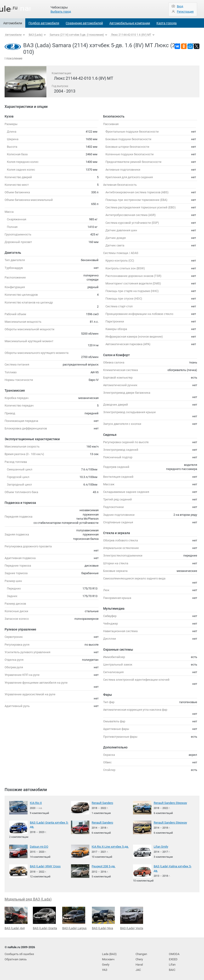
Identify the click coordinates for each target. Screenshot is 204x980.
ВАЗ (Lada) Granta (45, 917)
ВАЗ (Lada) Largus (74, 917)
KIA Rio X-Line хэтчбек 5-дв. (110, 846)
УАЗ (105, 968)
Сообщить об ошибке (19, 953)
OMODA (174, 953)
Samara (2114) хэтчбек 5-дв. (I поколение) (77, 35)
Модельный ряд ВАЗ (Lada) (28, 898)
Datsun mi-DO (39, 846)
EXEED (173, 958)
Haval (139, 963)
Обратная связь (16, 958)
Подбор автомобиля (44, 23)
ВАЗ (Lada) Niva (103, 917)
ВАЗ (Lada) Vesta (132, 917)
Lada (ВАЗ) (109, 953)
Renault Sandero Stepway (170, 803)
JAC (138, 968)
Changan (141, 953)
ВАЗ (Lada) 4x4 (16, 917)
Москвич (108, 958)
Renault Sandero (102, 803)
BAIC (172, 968)
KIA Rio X (36, 803)
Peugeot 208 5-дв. (103, 866)
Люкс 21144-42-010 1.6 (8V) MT (131, 35)
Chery (139, 958)
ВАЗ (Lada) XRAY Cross (45, 866)
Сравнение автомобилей (84, 23)
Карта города (167, 23)
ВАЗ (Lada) (36, 35)
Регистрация (185, 12)
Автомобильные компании (130, 23)
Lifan (172, 963)
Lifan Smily (161, 846)
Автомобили (13, 23)
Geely (106, 963)
